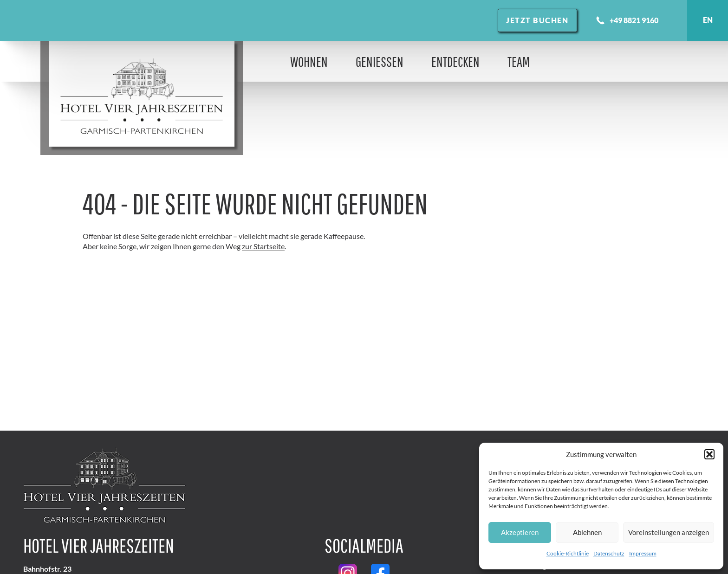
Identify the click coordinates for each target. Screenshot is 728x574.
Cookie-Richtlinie (568, 553)
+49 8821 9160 (627, 20)
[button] (709, 454)
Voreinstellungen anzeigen (669, 532)
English (708, 20)
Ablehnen (587, 532)
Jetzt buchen (537, 20)
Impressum (643, 553)
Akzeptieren (520, 532)
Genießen (380, 61)
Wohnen (309, 61)
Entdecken (455, 61)
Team (519, 61)
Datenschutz (609, 553)
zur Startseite (263, 246)
